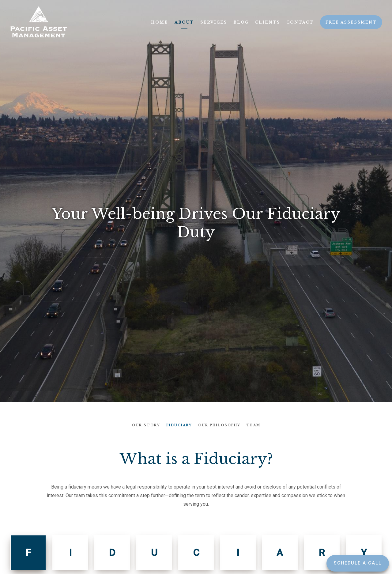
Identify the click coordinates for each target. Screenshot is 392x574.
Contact (300, 22)
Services (214, 22)
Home (160, 22)
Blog (241, 22)
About (184, 22)
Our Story (146, 425)
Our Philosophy (219, 425)
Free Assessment (351, 22)
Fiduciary (179, 425)
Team (253, 425)
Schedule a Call (358, 563)
